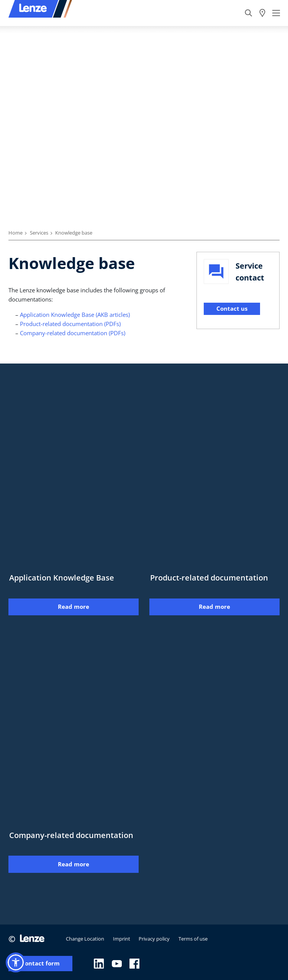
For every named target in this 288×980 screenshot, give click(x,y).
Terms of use (193, 939)
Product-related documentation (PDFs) (70, 324)
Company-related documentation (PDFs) (73, 333)
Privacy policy (154, 939)
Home (16, 233)
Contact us (232, 308)
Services (39, 233)
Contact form (40, 963)
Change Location (85, 939)
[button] (16, 962)
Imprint (122, 939)
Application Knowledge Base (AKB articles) (75, 315)
